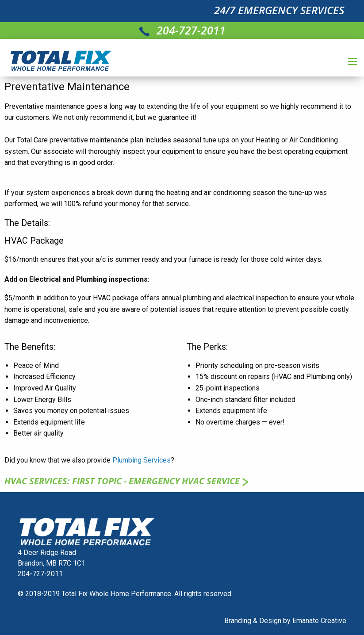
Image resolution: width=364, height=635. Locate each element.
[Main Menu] (353, 61)
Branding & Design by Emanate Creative (285, 621)
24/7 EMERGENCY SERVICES (279, 10)
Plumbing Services (142, 460)
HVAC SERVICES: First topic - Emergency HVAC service (128, 481)
